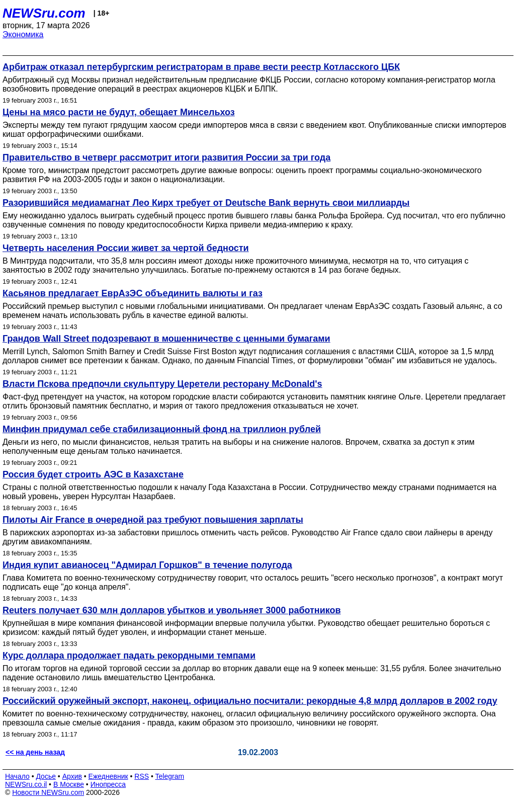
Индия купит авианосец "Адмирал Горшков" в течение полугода (147, 565)
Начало (17, 776)
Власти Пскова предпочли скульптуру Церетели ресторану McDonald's (162, 384)
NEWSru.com (44, 13)
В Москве (69, 784)
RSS (142, 776)
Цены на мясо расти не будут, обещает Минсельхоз (119, 112)
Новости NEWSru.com (48, 792)
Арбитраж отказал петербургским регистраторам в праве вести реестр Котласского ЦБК (201, 67)
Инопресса (108, 784)
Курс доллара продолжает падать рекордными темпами (129, 656)
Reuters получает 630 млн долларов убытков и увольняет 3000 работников (172, 610)
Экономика (23, 34)
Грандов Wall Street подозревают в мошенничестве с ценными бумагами (166, 339)
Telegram (170, 776)
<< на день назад (35, 752)
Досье (46, 776)
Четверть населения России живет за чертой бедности (126, 248)
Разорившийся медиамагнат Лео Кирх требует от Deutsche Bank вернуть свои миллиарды (206, 203)
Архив (72, 776)
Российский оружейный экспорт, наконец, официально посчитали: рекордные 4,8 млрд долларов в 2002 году (250, 701)
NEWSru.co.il (26, 784)
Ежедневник (108, 776)
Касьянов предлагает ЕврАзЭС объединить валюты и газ (133, 293)
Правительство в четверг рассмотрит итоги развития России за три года (166, 157)
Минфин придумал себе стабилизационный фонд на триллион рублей (162, 429)
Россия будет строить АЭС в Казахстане (93, 474)
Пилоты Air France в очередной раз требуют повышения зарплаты (153, 520)
